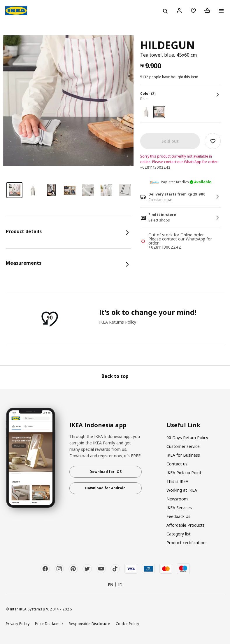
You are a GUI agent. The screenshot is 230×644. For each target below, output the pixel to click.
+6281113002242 (155, 167)
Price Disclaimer (49, 624)
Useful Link (183, 425)
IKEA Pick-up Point (184, 473)
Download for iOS (106, 472)
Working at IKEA (182, 490)
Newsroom (177, 499)
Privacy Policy (18, 624)
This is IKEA (177, 481)
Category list (179, 534)
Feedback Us (178, 516)
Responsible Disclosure (89, 624)
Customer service (183, 446)
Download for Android (105, 488)
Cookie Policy (128, 624)
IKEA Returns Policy (118, 322)
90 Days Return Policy (187, 438)
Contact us (177, 464)
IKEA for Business (183, 455)
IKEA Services (179, 508)
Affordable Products (186, 525)
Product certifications (187, 543)
